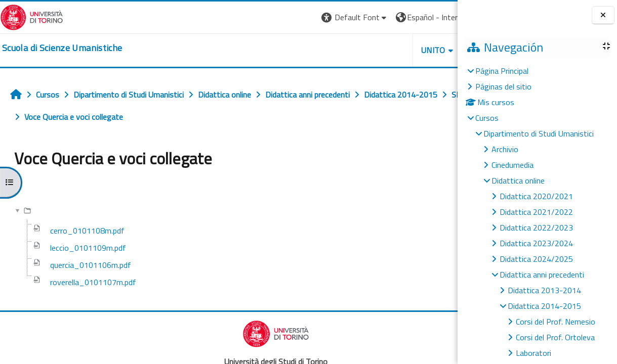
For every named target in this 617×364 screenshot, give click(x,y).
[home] (62, 48)
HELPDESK (396, 50)
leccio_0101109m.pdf (88, 248)
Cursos (487, 118)
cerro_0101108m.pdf (87, 231)
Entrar (439, 17)
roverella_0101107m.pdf (93, 282)
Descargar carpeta (417, 185)
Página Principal (502, 71)
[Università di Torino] (32, 16)
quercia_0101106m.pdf (91, 265)
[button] (260, 17)
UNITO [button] (339, 50)
